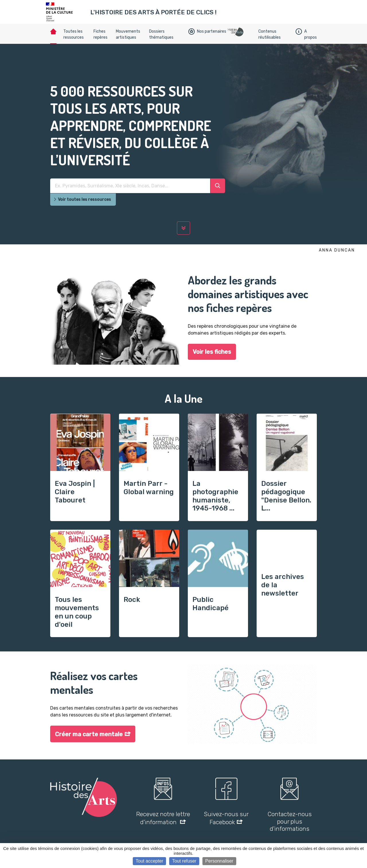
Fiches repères (100, 34)
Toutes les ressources (74, 34)
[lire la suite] (183, 228)
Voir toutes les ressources (82, 200)
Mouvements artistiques (128, 34)
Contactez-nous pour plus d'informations (290, 821)
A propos (306, 34)
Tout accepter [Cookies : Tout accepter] (149, 861)
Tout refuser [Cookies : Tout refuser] (184, 861)
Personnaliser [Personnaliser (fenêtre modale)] (219, 861)
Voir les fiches (212, 352)
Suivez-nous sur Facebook (226, 818)
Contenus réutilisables (270, 34)
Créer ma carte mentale (89, 734)
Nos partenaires (207, 32)
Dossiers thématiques (161, 34)
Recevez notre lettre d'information (163, 818)
